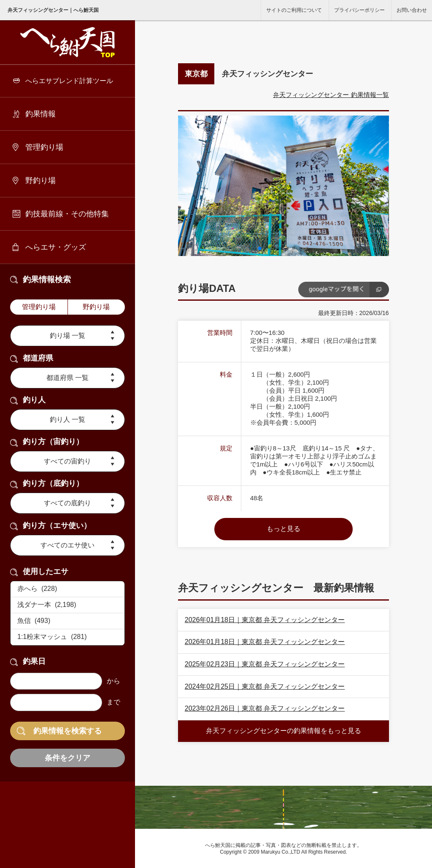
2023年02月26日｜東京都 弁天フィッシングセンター (265, 708)
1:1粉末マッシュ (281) (67, 637)
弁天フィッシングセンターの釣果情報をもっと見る (283, 731)
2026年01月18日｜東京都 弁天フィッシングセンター (265, 620)
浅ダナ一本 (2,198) (67, 605)
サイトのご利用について (294, 10)
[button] (260, 248)
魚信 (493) (67, 621)
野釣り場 (40, 181)
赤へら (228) (67, 589)
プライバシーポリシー (359, 10)
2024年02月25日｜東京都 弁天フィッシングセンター (265, 686)
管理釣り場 (44, 147)
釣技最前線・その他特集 (67, 214)
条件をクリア (67, 758)
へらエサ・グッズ (56, 247)
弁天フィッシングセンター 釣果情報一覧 (331, 95)
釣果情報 (40, 114)
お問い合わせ (412, 10)
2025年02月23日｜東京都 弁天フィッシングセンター (265, 664)
